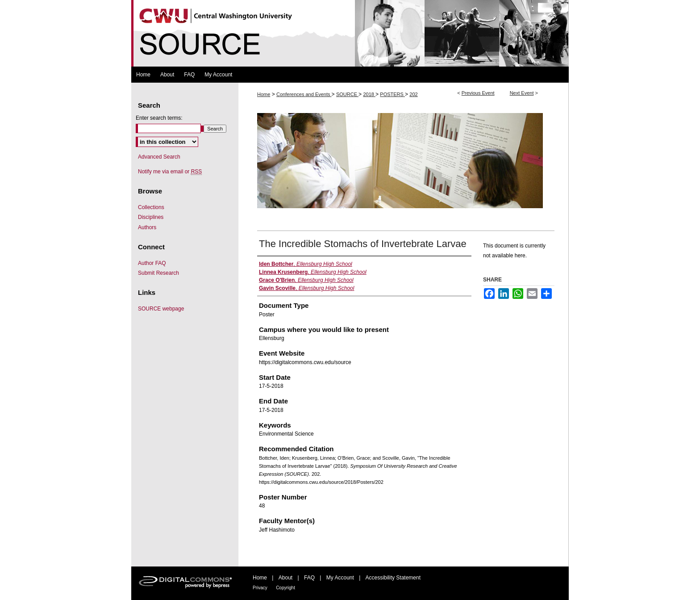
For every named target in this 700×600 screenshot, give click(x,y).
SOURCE (347, 94)
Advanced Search (159, 157)
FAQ (309, 578)
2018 (369, 94)
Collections (151, 207)
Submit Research (158, 273)
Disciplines (151, 217)
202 (413, 94)
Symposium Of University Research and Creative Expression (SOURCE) (350, 33)
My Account (340, 578)
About (285, 578)
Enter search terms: (159, 118)
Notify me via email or (170, 172)
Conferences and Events (304, 94)
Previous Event (478, 93)
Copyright (285, 588)
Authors (147, 227)
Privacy (260, 588)
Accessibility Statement (393, 578)
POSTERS (392, 94)
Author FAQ (152, 263)
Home (264, 94)
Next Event (522, 93)
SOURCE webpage (161, 309)
